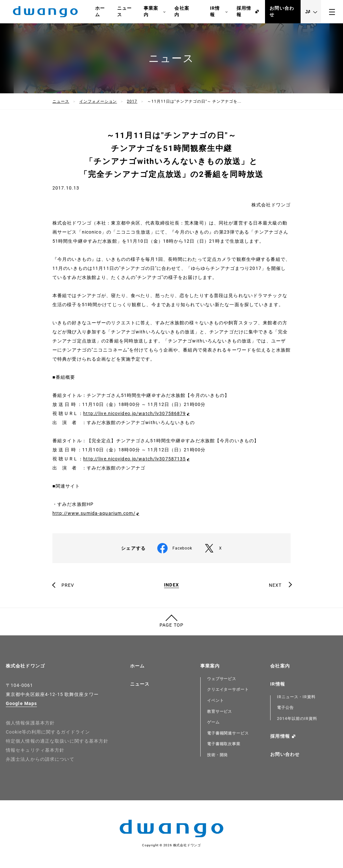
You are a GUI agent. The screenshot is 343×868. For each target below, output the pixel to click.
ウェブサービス (222, 679)
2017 (132, 101)
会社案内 (182, 11)
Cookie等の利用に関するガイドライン (48, 732)
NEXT (275, 585)
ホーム (100, 11)
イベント (216, 700)
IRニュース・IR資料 (296, 697)
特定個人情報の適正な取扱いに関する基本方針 (57, 741)
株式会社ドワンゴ (25, 666)
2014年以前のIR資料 (297, 719)
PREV (68, 585)
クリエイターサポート (228, 689)
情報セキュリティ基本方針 (35, 750)
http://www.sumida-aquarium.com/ (94, 513)
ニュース (124, 11)
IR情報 (219, 12)
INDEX (171, 585)
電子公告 (285, 708)
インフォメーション (98, 101)
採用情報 (244, 11)
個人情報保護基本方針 (30, 723)
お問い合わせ (282, 11)
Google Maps (21, 703)
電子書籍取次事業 (224, 744)
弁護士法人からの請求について (40, 759)
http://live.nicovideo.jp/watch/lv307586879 (134, 413)
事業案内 (155, 12)
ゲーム (213, 722)
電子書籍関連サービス (228, 733)
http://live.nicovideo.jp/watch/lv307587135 (134, 459)
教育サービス (220, 712)
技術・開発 (218, 755)
